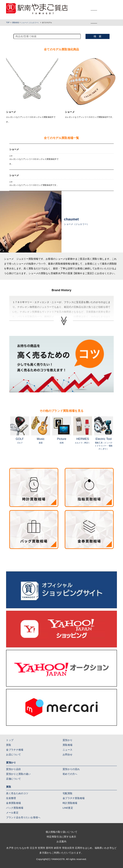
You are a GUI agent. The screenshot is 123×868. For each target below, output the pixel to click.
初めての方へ (70, 774)
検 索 (98, 36)
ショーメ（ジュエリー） (30, 23)
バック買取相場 (15, 808)
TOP (8, 23)
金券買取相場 (13, 803)
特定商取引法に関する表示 (61, 837)
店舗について (13, 779)
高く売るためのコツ (17, 793)
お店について (13, 755)
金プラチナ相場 (15, 750)
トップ (10, 740)
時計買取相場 (70, 803)
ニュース (68, 750)
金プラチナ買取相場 (74, 798)
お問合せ (68, 755)
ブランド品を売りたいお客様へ (23, 817)
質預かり (68, 740)
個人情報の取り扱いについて (62, 832)
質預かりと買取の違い (18, 774)
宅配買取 (68, 793)
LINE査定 (68, 808)
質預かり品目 (13, 769)
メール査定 (12, 813)
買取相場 (15, 23)
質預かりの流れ (71, 769)
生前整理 (11, 798)
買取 (9, 745)
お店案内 (61, 841)
